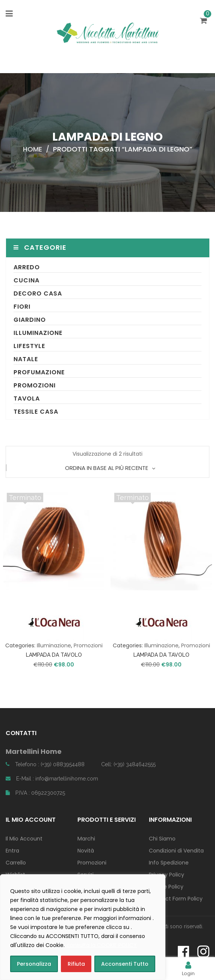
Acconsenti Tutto (125, 964)
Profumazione (39, 372)
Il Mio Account (24, 839)
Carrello (16, 863)
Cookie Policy (166, 887)
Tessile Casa (36, 412)
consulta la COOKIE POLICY (102, 945)
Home (33, 149)
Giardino (30, 320)
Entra (12, 851)
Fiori (22, 307)
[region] (83, 927)
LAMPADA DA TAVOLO (54, 655)
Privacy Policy (167, 875)
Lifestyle (29, 346)
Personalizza (34, 964)
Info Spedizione (169, 863)
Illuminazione (38, 333)
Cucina (26, 280)
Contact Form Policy (176, 899)
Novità (86, 851)
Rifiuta (76, 964)
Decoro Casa (38, 293)
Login (188, 969)
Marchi (86, 839)
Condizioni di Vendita (176, 851)
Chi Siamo (162, 839)
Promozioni (35, 385)
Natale (26, 359)
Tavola (27, 398)
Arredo (27, 267)
